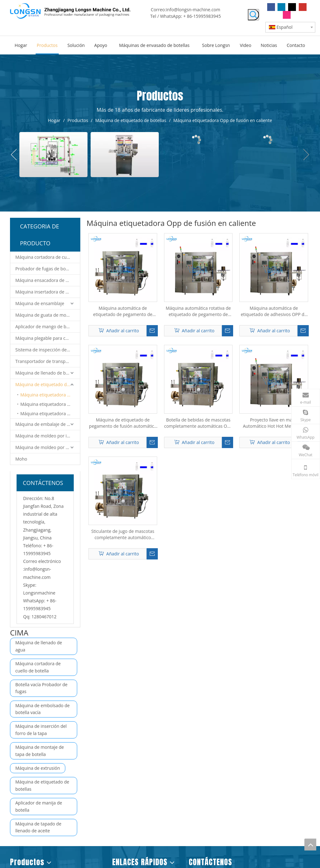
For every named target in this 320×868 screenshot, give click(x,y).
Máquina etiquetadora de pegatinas (50, 414)
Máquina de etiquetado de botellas (48, 384)
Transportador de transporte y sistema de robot (48, 361)
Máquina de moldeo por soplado (48, 447)
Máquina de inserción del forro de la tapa (41, 730)
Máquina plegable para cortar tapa (48, 338)
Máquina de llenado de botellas (47, 373)
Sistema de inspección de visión (47, 350)
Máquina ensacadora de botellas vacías (48, 280)
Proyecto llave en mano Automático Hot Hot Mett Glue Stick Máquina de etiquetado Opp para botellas (274, 423)
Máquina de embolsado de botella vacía (42, 709)
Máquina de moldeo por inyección (48, 436)
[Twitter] (292, 7)
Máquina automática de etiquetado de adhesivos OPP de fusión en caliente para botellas (274, 311)
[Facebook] (271, 7)
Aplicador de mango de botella (46, 327)
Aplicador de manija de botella (39, 806)
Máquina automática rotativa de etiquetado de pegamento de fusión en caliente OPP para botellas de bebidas (198, 311)
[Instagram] (287, 15)
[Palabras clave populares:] (253, 15)
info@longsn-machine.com (193, 10)
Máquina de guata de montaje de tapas (48, 315)
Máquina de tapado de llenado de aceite (38, 827)
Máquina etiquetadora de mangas (50, 404)
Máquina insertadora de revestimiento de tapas (48, 292)
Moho (21, 459)
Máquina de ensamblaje (40, 303)
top (310, 845)
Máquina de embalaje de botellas (48, 424)
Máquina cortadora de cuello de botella (48, 257)
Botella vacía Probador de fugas (41, 688)
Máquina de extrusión (38, 768)
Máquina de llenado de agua (39, 646)
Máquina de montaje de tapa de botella (40, 751)
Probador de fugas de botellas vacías (48, 269)
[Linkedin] (281, 7)
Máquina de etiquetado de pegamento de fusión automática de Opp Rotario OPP (123, 423)
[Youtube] (303, 7)
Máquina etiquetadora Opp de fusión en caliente (50, 395)
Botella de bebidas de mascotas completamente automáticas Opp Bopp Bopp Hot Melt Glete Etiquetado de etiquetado (198, 423)
